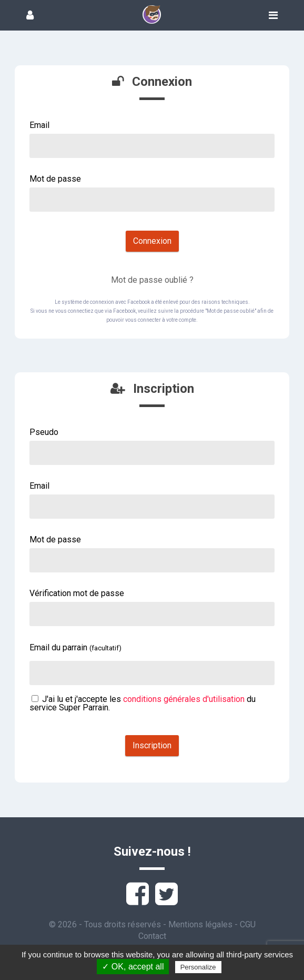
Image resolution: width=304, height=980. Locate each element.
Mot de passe (55, 179)
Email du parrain (75, 647)
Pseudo (44, 432)
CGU (248, 924)
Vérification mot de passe (77, 593)
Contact (152, 936)
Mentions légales (200, 924)
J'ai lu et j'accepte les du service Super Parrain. (143, 703)
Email (39, 125)
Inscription (152, 745)
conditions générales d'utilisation (184, 699)
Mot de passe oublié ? (152, 280)
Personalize (198, 967)
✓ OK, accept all (133, 967)
